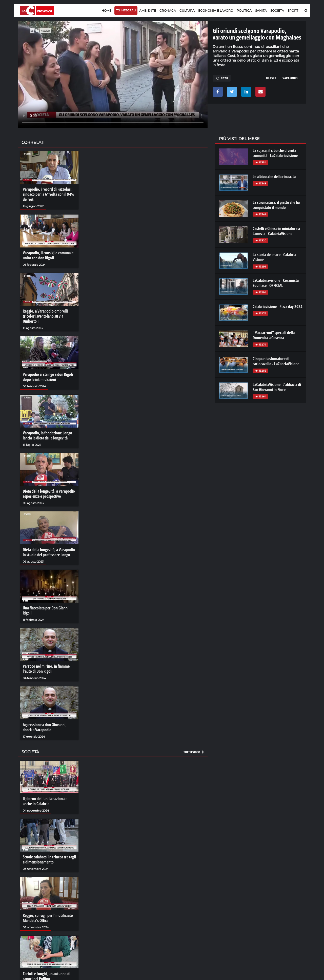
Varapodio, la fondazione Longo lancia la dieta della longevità (47, 435)
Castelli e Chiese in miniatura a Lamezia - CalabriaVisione (276, 231)
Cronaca (168, 11)
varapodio (290, 78)
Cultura (187, 11)
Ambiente (148, 11)
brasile (271, 78)
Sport (293, 11)
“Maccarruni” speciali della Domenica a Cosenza (274, 335)
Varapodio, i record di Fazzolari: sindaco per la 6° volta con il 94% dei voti (48, 194)
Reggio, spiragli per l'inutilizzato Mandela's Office (48, 918)
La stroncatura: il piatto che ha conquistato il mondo (276, 205)
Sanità (261, 11)
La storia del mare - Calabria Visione (274, 257)
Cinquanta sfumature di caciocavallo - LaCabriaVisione (276, 361)
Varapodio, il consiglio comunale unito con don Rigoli (48, 255)
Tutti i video (194, 752)
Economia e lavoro (216, 11)
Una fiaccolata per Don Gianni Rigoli (46, 610)
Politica (244, 11)
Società (277, 11)
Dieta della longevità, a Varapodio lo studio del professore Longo (49, 552)
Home (106, 11)
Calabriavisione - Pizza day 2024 (278, 306)
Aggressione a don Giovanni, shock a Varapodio (45, 727)
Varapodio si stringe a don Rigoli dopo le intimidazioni (48, 377)
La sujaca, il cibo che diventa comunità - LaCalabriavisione (275, 153)
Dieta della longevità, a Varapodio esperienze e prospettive (49, 494)
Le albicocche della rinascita (274, 177)
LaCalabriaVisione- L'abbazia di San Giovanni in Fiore (277, 387)
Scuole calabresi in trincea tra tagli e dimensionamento (49, 859)
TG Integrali (126, 10)
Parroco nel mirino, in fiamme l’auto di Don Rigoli (46, 669)
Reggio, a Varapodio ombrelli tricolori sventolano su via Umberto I (45, 316)
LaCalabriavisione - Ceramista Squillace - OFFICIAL (276, 283)
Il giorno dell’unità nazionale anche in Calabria (45, 801)
